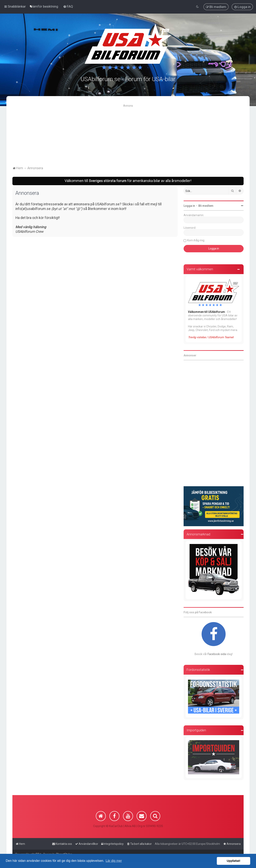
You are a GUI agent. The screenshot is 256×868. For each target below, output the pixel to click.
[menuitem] (44, 6)
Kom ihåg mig (196, 240)
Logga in (189, 205)
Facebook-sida (217, 653)
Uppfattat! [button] (234, 861)
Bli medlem (206, 205)
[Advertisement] (128, 135)
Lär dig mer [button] (114, 861)
